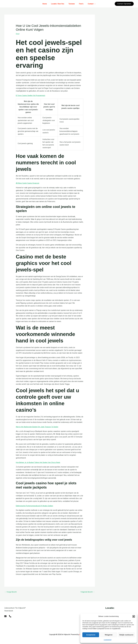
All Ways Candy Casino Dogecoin (28, 183)
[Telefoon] (10, 616)
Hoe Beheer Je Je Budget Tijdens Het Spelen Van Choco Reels (40, 462)
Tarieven (72, 4)
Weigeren (109, 635)
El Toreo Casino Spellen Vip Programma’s (31, 95)
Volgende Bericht (87, 592)
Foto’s (82, 4)
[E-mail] (5, 616)
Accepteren (91, 635)
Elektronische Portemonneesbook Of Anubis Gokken (36, 506)
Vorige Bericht (11, 592)
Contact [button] (93, 4)
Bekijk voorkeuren (126, 635)
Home (43, 4)
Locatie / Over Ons (57, 4)
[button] (134, 616)
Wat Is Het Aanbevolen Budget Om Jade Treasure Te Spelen (38, 427)
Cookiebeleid (108, 640)
